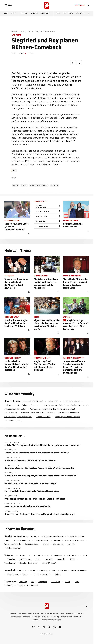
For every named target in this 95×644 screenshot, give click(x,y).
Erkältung (43, 570)
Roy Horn (15, 185)
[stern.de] (47, 5)
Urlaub (72, 559)
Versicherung (10, 563)
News (6, 13)
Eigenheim (58, 555)
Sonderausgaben (32, 544)
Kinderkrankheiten (79, 570)
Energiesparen (73, 555)
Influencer (43, 582)
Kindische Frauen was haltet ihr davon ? (38, 413)
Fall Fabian (25, 13)
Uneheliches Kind (43, 417)
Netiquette (27, 617)
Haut (54, 570)
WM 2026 (34, 13)
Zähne (58, 574)
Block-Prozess (45, 13)
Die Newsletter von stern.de (25, 536)
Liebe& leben (53, 401)
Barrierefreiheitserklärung (29, 614)
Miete (38, 559)
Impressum (13, 614)
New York (49, 559)
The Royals (56, 582)
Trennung (23, 582)
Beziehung (9, 405)
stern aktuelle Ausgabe (74, 540)
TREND (68, 582)
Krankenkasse (26, 559)
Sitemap (57, 540)
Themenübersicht (42, 540)
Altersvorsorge (21, 555)
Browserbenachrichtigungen (51, 620)
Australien (36, 555)
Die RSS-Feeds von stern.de (52, 536)
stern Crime (80, 13)
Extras (13, 13)
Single (20, 585)
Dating (78, 582)
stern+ (58, 13)
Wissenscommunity (22, 540)
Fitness (64, 570)
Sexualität (47, 574)
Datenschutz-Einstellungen (71, 617)
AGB (63, 614)
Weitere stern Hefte (13, 544)
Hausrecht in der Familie (69, 413)
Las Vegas (24, 185)
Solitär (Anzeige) (49, 563)
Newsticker (13, 436)
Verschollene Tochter (71, 401)
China (47, 555)
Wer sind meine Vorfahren (28, 405)
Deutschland (55, 185)
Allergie (20, 570)
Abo (80, 5)
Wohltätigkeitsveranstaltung (39, 185)
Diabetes (31, 570)
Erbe (85, 555)
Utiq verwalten (15, 617)
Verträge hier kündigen (42, 617)
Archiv (7, 540)
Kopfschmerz (13, 574)
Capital (71, 13)
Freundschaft (32, 585)
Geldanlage (11, 559)
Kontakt (35, 620)
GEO (65, 13)
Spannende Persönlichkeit (33, 401)
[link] (88, 5)
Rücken (26, 574)
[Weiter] (89, 13)
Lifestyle (14, 31)
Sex (33, 582)
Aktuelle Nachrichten (76, 536)
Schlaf (36, 574)
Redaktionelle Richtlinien (50, 614)
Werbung (56, 617)
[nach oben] (87, 606)
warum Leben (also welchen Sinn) (18, 417)
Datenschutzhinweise (74, 614)
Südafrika (61, 559)
